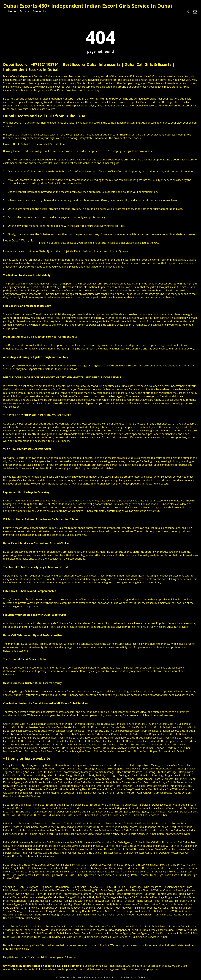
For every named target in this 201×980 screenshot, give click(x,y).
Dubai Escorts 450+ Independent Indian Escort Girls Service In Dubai (88, 6)
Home (12, 11)
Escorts (24, 11)
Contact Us (40, 11)
